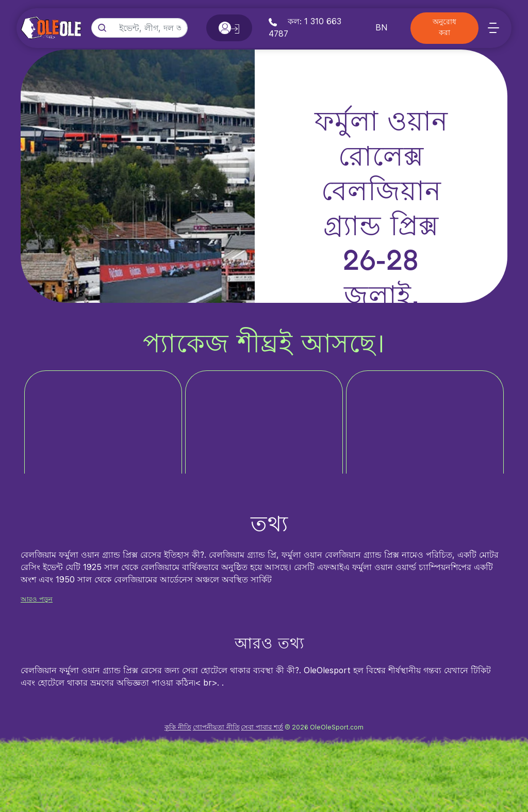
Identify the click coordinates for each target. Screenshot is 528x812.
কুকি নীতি (178, 727)
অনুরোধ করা (444, 28)
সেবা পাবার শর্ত (262, 727)
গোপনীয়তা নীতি (216, 727)
